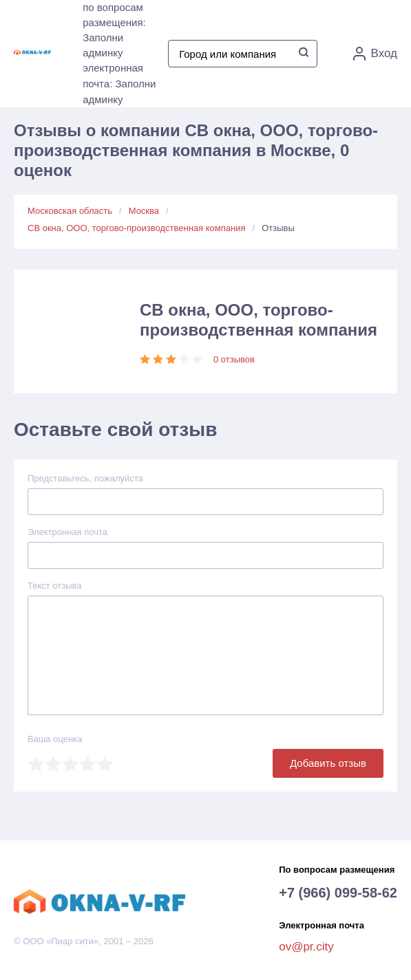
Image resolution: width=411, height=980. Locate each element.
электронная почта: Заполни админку (119, 84)
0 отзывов (234, 359)
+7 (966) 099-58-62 (338, 893)
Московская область (70, 211)
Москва (144, 211)
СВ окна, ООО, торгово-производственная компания (137, 228)
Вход (375, 54)
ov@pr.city (306, 947)
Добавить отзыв (328, 763)
